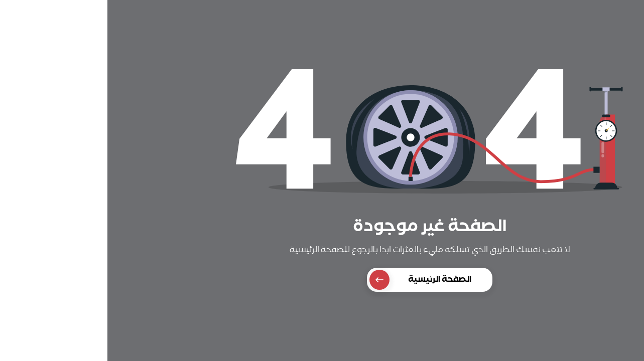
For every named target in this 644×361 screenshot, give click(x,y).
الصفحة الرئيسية (313, 280)
